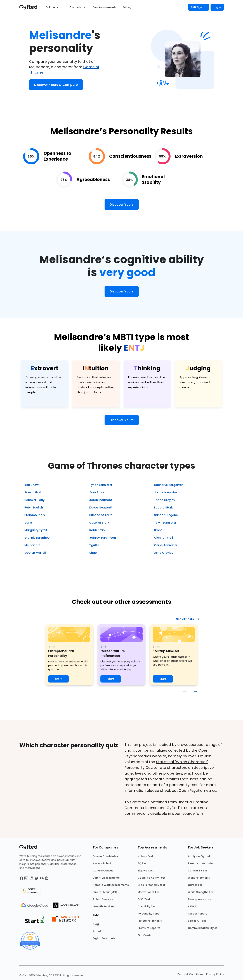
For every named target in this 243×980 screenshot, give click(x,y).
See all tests (188, 619)
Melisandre (32, 545)
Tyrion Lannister (101, 485)
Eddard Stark (163, 507)
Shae (93, 553)
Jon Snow (31, 485)
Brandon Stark (35, 515)
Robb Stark (97, 530)
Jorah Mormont (101, 500)
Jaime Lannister (166, 492)
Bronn (158, 530)
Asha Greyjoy (164, 553)
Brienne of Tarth (101, 515)
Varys (29, 523)
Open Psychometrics (197, 791)
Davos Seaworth (101, 507)
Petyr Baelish (34, 507)
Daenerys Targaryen (169, 485)
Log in (217, 7)
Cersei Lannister (166, 545)
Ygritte (94, 545)
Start (58, 679)
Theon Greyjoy (165, 500)
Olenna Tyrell (163, 538)
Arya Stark (97, 492)
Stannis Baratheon (38, 538)
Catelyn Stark (99, 523)
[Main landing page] (30, 7)
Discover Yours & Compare (56, 85)
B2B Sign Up (199, 7)
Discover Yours (122, 204)
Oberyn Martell (35, 553)
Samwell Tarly (34, 500)
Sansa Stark (33, 492)
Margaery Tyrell (36, 530)
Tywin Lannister (165, 523)
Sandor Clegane (166, 515)
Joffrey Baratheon (103, 538)
